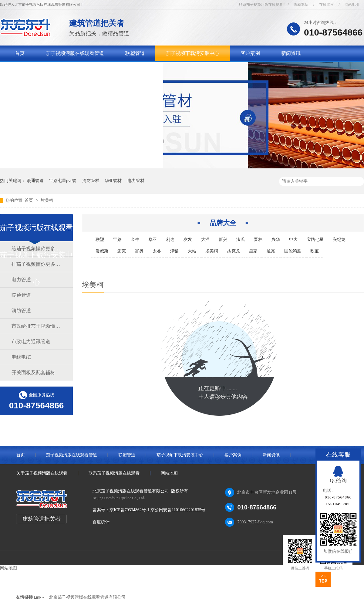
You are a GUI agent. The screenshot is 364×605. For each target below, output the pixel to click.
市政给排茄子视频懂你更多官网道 (36, 326)
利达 (170, 240)
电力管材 (136, 181)
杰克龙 (234, 251)
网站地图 (352, 5)
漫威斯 (102, 251)
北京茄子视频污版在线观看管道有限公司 (87, 597)
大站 (192, 251)
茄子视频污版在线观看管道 (75, 53)
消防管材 (91, 181)
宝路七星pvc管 (63, 181)
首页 (20, 53)
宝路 (117, 240)
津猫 (174, 251)
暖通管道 (35, 181)
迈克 (122, 251)
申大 (293, 240)
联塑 (100, 240)
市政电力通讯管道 (31, 341)
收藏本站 (301, 5)
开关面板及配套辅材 (33, 372)
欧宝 (315, 251)
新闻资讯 (291, 53)
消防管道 (21, 311)
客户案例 (250, 53)
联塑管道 (135, 53)
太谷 (157, 251)
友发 (188, 240)
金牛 (135, 240)
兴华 (276, 240)
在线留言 (326, 5)
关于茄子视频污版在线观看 (44, 69)
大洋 (205, 240)
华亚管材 (113, 181)
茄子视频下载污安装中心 (193, 53)
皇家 (253, 251)
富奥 (139, 251)
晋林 (258, 240)
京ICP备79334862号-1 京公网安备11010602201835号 (157, 510)
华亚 (153, 240)
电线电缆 (21, 357)
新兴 (223, 240)
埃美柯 (47, 200)
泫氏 (241, 240)
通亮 (271, 251)
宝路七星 (315, 240)
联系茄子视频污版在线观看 (261, 5)
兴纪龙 (339, 240)
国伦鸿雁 (293, 251)
